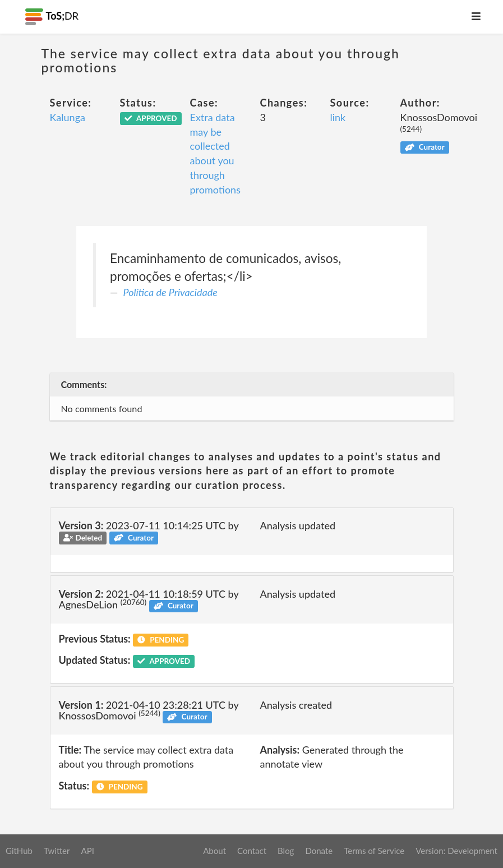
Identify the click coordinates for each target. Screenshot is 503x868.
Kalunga (68, 117)
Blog (286, 851)
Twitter (57, 851)
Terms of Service (374, 851)
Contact (252, 851)
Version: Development (456, 851)
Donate (319, 851)
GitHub (19, 851)
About (214, 851)
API (87, 851)
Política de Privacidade (170, 292)
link (338, 117)
